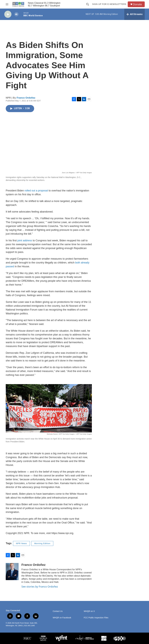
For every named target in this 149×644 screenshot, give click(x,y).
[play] (8, 14)
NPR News (21, 543)
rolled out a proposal (36, 191)
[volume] (16, 14)
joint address (25, 240)
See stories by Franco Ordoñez (40, 587)
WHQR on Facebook (62, 618)
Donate (137, 4)
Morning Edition (42, 543)
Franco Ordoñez (26, 98)
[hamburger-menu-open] (7, 4)
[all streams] (134, 14)
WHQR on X (89, 611)
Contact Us (58, 611)
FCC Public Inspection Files (96, 618)
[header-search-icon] (88, 4)
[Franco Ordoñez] (12, 572)
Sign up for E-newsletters (109, 4)
